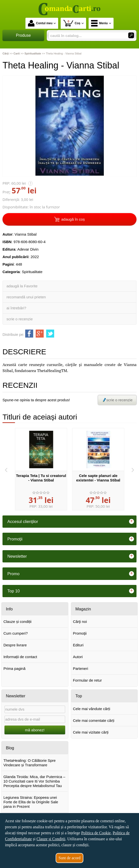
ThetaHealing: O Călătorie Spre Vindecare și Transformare (30, 763)
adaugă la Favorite (22, 286)
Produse (23, 35)
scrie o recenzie (20, 319)
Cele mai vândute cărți (91, 709)
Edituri (78, 645)
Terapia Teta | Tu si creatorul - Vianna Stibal (41, 478)
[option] (41, 469)
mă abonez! (35, 730)
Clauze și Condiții (51, 839)
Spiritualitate (32, 272)
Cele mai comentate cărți (94, 720)
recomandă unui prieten (26, 297)
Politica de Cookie (96, 833)
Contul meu (40, 23)
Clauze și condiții (18, 622)
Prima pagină (14, 668)
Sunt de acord (70, 858)
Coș (72, 23)
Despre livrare (15, 645)
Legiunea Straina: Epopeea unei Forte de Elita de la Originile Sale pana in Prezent (31, 802)
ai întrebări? (16, 308)
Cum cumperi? (16, 633)
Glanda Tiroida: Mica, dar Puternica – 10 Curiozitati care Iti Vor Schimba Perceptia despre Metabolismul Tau (34, 781)
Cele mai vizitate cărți (91, 732)
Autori (78, 657)
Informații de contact (20, 657)
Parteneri (80, 668)
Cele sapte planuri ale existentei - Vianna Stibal (98, 478)
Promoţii (80, 633)
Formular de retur (87, 680)
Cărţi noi (80, 622)
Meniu (99, 23)
